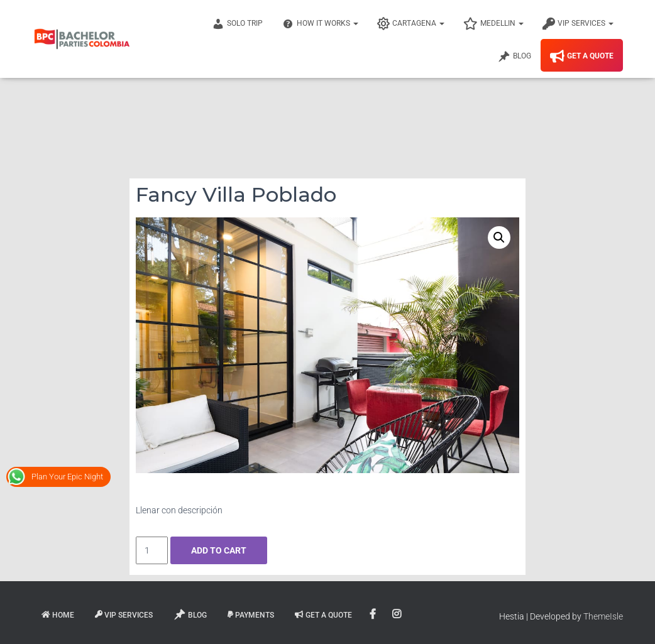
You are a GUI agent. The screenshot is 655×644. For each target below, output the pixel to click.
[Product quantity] (152, 550)
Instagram (398, 614)
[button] (499, 237)
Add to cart (219, 550)
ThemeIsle (603, 616)
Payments (251, 615)
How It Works (320, 24)
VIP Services (578, 24)
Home (58, 615)
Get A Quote (582, 57)
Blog (515, 57)
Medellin (493, 24)
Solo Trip (237, 24)
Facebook (374, 614)
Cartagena (411, 24)
